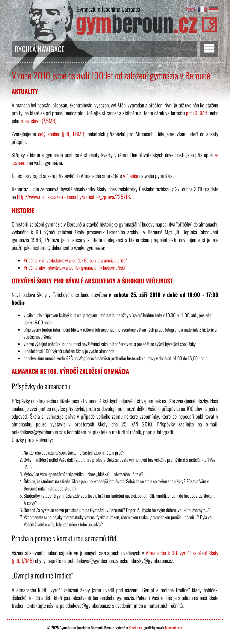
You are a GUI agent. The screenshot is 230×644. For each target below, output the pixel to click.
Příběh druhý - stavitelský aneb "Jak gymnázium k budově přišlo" (75, 268)
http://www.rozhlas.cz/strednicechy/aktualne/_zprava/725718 (74, 197)
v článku (131, 176)
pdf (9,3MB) (197, 113)
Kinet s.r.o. (136, 628)
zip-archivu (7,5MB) (38, 121)
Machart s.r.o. (174, 628)
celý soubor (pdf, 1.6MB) (62, 134)
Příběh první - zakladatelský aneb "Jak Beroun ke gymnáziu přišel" (75, 260)
